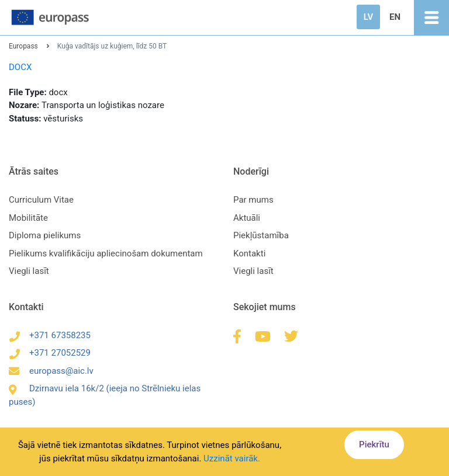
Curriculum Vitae (41, 200)
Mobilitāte (28, 218)
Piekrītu (374, 444)
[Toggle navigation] (431, 18)
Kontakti (249, 253)
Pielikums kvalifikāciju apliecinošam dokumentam (106, 253)
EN (395, 17)
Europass (23, 46)
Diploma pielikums (45, 235)
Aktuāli (247, 218)
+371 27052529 (50, 353)
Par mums (253, 200)
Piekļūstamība (261, 235)
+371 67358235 (50, 335)
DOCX (20, 67)
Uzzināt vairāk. (232, 458)
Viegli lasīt (29, 271)
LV (368, 17)
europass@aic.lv (51, 371)
